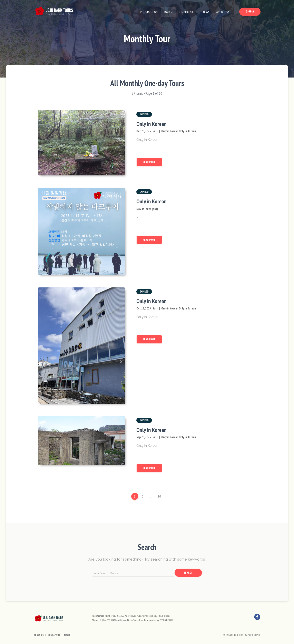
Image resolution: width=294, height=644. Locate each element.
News (206, 12)
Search (188, 573)
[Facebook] (257, 617)
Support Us (223, 12)
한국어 (253, 12)
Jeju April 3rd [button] (187, 12)
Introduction (149, 12)
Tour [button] (167, 12)
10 (159, 496)
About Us (39, 635)
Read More (149, 162)
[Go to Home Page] (54, 10)
